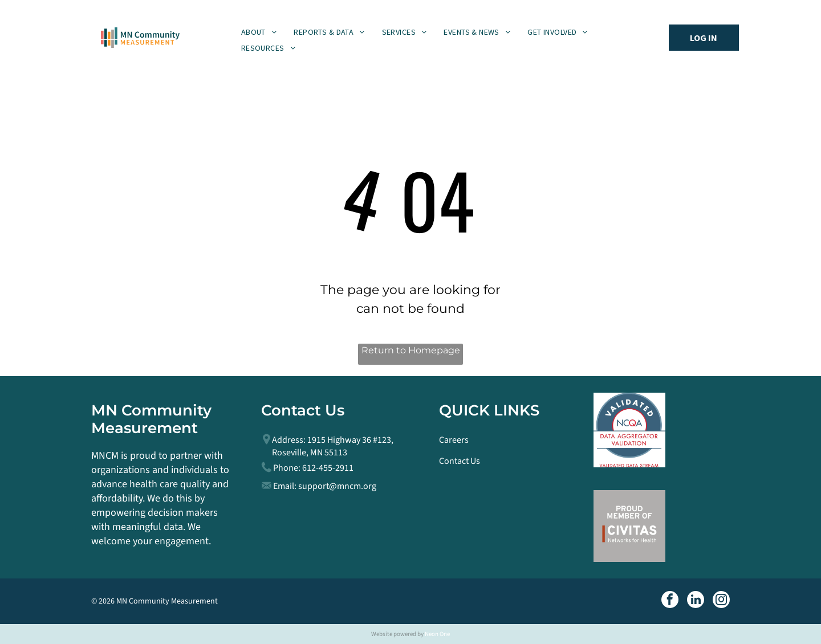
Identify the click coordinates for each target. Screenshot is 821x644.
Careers (454, 440)
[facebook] (670, 601)
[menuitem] (259, 32)
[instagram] (721, 601)
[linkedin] (696, 601)
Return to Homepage (411, 350)
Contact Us (460, 461)
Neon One (437, 634)
